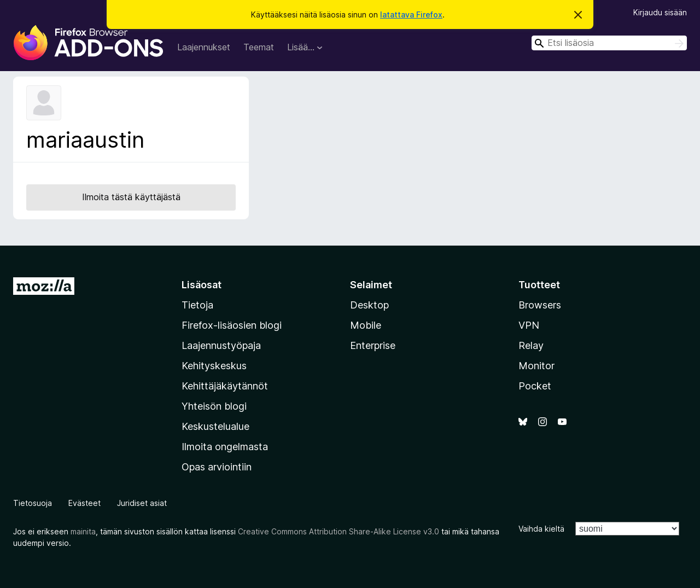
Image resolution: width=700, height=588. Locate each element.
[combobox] (609, 43)
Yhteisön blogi (214, 406)
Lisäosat (202, 285)
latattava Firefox (411, 14)
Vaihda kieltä (541, 529)
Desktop (369, 305)
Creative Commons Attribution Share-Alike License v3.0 (339, 531)
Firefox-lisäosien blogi (232, 325)
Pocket (535, 386)
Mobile (366, 325)
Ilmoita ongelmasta (225, 447)
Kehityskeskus (214, 366)
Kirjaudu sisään (660, 12)
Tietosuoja (33, 503)
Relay (531, 345)
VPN (529, 325)
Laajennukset (204, 47)
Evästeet (84, 503)
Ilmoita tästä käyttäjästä (131, 197)
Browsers (540, 305)
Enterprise (373, 345)
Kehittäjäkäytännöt (225, 386)
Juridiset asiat (142, 503)
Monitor (536, 366)
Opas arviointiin (217, 467)
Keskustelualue (215, 426)
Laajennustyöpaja (221, 345)
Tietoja (197, 305)
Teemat (259, 47)
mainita (83, 531)
